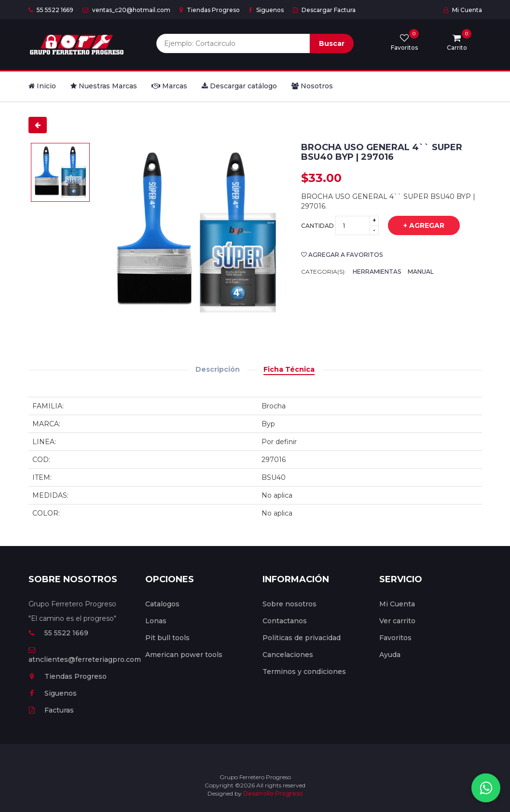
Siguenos (266, 10)
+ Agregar (417, 226)
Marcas (169, 86)
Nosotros (312, 86)
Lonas (156, 621)
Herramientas (377, 272)
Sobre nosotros (289, 604)
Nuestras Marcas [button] (104, 86)
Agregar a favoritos (342, 255)
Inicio (42, 86)
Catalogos (162, 604)
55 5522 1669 (51, 10)
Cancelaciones (288, 655)
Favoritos (395, 638)
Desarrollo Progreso (273, 793)
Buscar (332, 43)
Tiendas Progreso (210, 10)
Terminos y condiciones (304, 672)
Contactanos (285, 621)
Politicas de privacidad (302, 638)
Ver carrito (397, 621)
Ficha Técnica (289, 369)
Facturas (51, 710)
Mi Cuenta (463, 10)
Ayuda (390, 655)
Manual (421, 272)
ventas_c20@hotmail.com (126, 10)
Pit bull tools (167, 638)
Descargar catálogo (239, 86)
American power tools (184, 655)
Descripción (218, 369)
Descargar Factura (324, 10)
